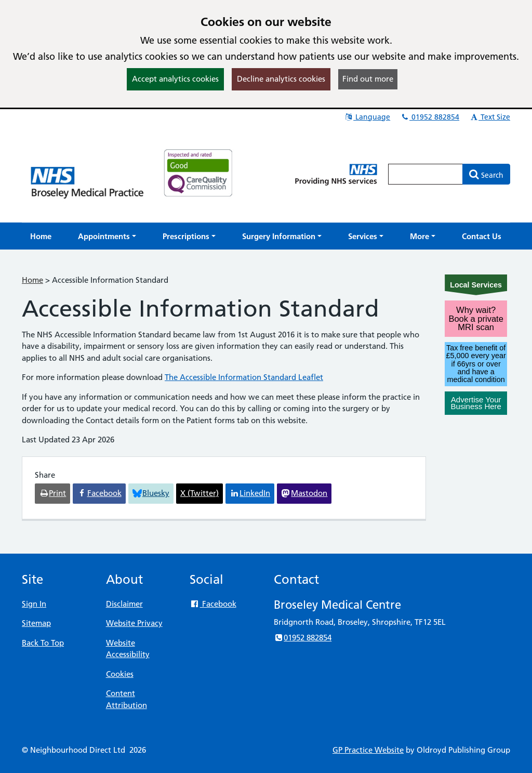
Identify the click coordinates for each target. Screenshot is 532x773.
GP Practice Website (368, 750)
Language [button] (367, 117)
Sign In (34, 604)
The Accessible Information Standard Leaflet (244, 377)
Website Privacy (134, 623)
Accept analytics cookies (175, 79)
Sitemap (36, 623)
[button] (107, 236)
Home (32, 280)
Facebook (213, 604)
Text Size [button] (490, 117)
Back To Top (43, 643)
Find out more (368, 79)
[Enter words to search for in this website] (425, 174)
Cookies (120, 674)
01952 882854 (430, 117)
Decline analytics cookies (281, 79)
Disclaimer (124, 604)
